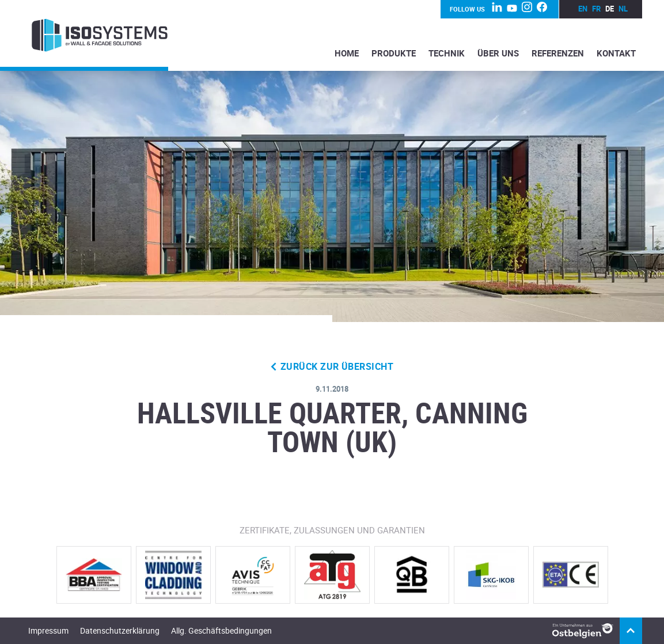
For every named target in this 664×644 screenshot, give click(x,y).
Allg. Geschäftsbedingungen (221, 630)
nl (623, 9)
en (583, 9)
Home (347, 53)
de (610, 9)
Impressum (48, 630)
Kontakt (616, 53)
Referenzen (558, 53)
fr (596, 9)
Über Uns (498, 53)
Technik (447, 53)
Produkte (394, 53)
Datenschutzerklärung (120, 630)
